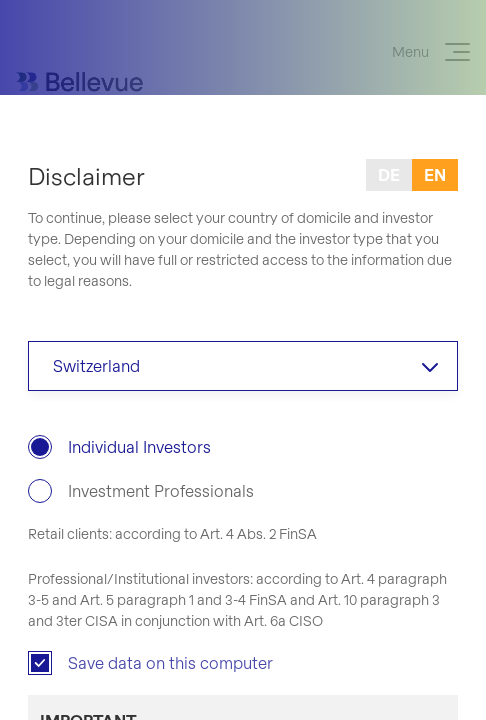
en (435, 174)
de (389, 174)
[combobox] (243, 366)
